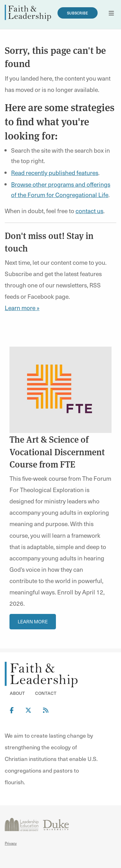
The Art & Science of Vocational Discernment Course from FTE (57, 451)
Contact (46, 693)
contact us (89, 211)
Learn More (33, 621)
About (17, 693)
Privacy (11, 843)
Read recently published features (55, 173)
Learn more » (22, 308)
